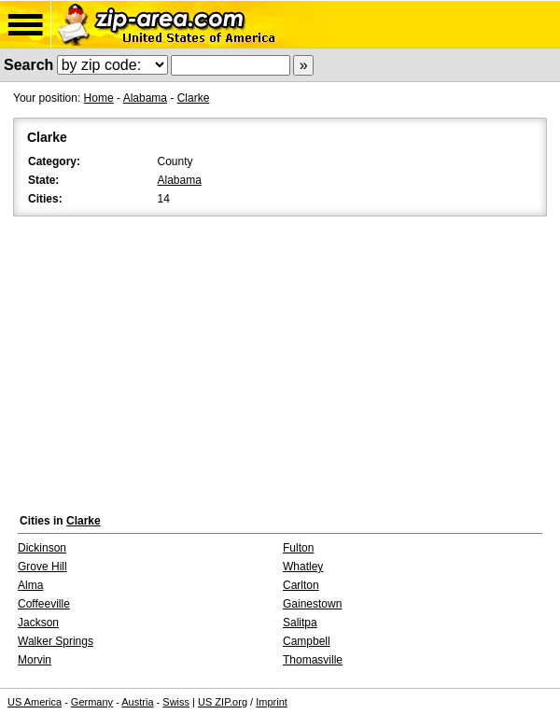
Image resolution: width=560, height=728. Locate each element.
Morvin (35, 660)
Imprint (272, 702)
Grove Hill (42, 567)
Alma (30, 585)
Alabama (145, 98)
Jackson (38, 623)
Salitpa (300, 623)
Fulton (298, 548)
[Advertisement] (280, 360)
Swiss (176, 702)
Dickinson (42, 548)
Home (99, 98)
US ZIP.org (223, 702)
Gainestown (312, 604)
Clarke (194, 98)
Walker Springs (56, 641)
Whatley (303, 567)
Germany (92, 702)
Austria (137, 702)
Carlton (301, 585)
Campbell (307, 641)
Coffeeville (44, 604)
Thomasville (313, 660)
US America (35, 702)
